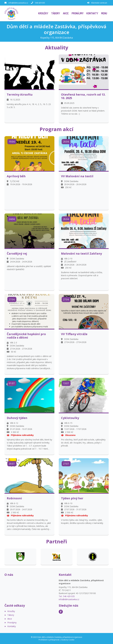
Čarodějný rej (17, 254)
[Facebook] (61, 612)
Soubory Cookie (68, 640)
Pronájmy (10, 622)
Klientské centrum (99, 3)
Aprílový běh (16, 176)
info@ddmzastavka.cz (18, 3)
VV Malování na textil (77, 176)
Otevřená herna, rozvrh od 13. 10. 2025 (83, 96)
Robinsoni (14, 498)
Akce (8, 619)
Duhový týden (17, 418)
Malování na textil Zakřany (81, 254)
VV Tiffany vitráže (74, 334)
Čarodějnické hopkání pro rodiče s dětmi (26, 336)
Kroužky (10, 611)
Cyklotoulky (70, 418)
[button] (104, 13)
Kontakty (10, 626)
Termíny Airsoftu (20, 95)
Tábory (9, 615)
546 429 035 (40, 3)
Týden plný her (72, 498)
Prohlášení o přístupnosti (49, 640)
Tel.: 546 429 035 (67, 596)
